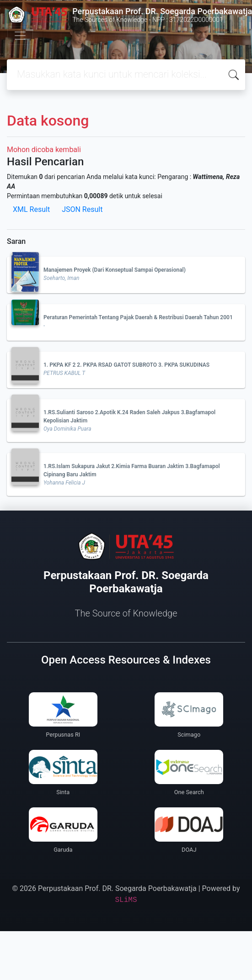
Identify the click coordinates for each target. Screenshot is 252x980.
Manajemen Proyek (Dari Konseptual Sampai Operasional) (115, 270)
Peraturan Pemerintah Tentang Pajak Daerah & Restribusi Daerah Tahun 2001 (138, 317)
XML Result (31, 209)
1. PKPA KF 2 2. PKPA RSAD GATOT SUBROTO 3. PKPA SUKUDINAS (126, 365)
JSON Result (82, 209)
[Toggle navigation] (20, 36)
